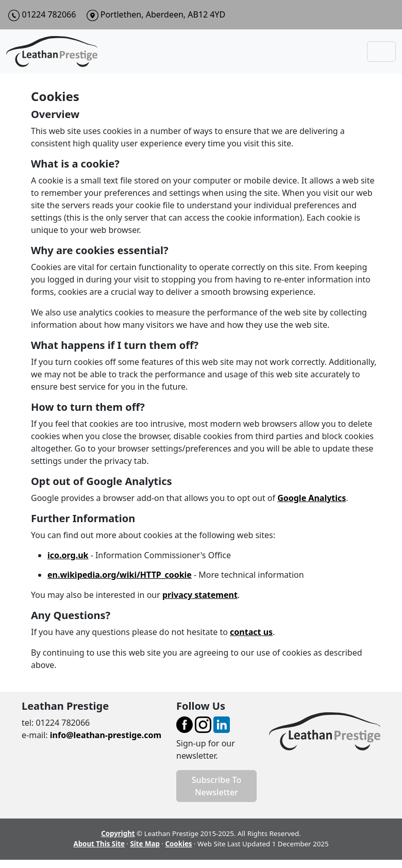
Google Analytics (312, 498)
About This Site (99, 844)
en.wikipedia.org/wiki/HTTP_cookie (120, 575)
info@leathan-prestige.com (106, 735)
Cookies (178, 844)
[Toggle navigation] (381, 52)
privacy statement (200, 595)
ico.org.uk (68, 555)
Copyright (118, 833)
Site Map (145, 844)
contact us (251, 632)
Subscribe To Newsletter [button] (216, 786)
